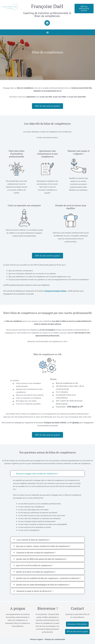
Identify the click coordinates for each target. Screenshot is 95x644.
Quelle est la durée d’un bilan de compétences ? (36, 572)
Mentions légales (37, 639)
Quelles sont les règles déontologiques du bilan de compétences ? (43, 585)
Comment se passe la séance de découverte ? (35, 591)
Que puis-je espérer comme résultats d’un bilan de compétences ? (43, 547)
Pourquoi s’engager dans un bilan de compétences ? (37, 474)
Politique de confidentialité (55, 639)
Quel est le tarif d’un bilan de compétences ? (34, 566)
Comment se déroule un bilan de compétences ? (36, 553)
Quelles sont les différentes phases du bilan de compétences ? (41, 559)
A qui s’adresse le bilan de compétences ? (33, 540)
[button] (48, 32)
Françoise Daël (47, 6)
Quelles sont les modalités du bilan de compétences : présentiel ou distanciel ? (48, 579)
